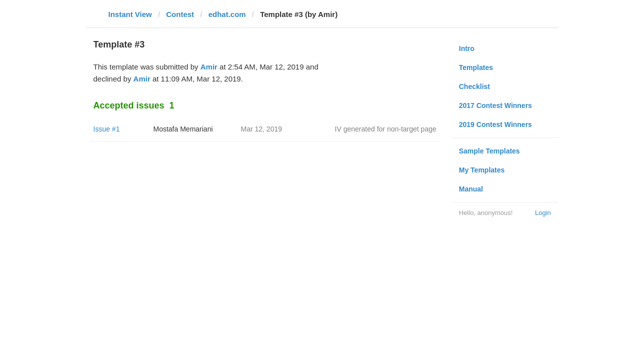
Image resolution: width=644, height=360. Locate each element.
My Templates (482, 170)
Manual (471, 189)
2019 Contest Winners (495, 124)
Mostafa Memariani (183, 129)
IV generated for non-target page (386, 129)
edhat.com (227, 14)
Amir (209, 67)
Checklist (474, 86)
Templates (476, 67)
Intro (467, 48)
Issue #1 (107, 129)
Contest (180, 14)
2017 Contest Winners (495, 105)
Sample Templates (489, 151)
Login (543, 213)
